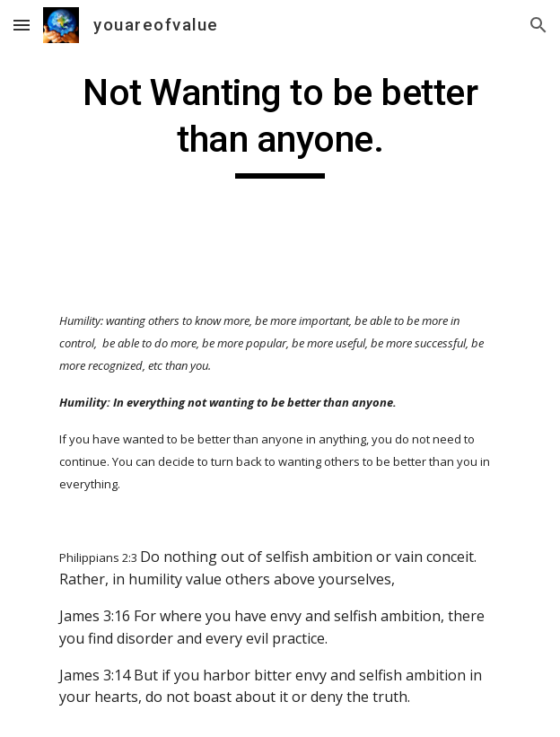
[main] (280, 124)
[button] (22, 25)
